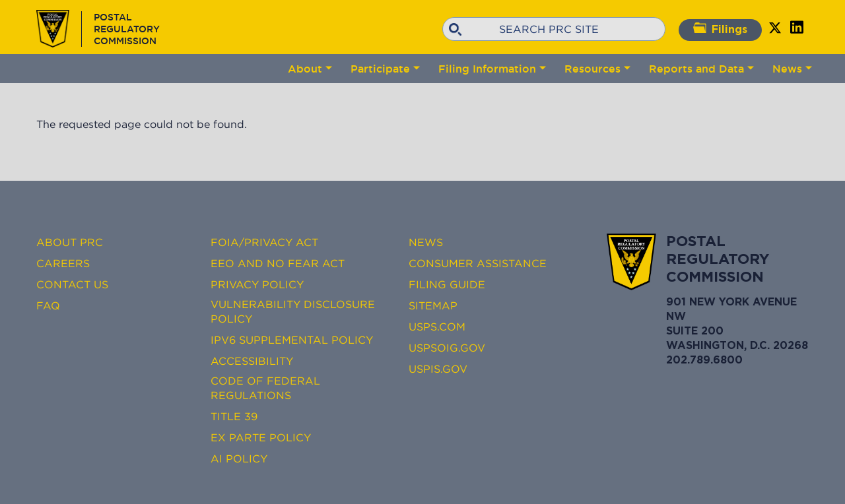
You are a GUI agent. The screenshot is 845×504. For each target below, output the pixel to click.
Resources (592, 69)
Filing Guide (447, 284)
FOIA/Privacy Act (264, 242)
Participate (380, 69)
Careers (63, 263)
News (787, 69)
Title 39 (234, 416)
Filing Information (487, 69)
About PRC (70, 242)
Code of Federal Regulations (265, 388)
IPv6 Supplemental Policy (292, 340)
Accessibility (252, 361)
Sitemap (433, 305)
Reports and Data (696, 69)
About (305, 69)
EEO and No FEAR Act (278, 263)
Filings (720, 29)
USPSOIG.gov (447, 348)
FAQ (48, 305)
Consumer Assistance (478, 263)
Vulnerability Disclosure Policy (293, 311)
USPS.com (437, 327)
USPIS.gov (438, 369)
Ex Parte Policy (261, 437)
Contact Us (72, 284)
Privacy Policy (257, 284)
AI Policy (239, 458)
